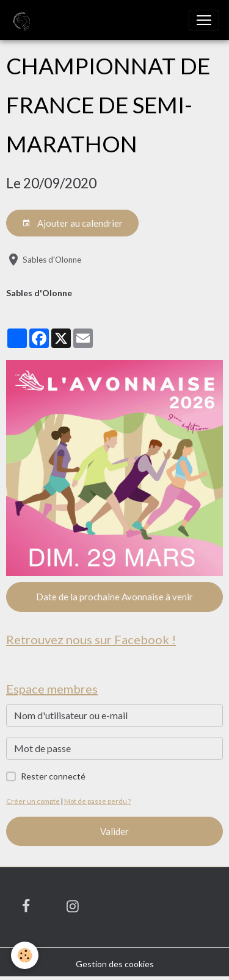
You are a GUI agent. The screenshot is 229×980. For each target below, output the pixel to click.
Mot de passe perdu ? (97, 801)
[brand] (22, 20)
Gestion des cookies (115, 964)
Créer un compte (33, 801)
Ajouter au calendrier (72, 223)
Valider (114, 831)
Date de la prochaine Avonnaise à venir (114, 597)
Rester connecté (53, 776)
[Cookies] (25, 955)
